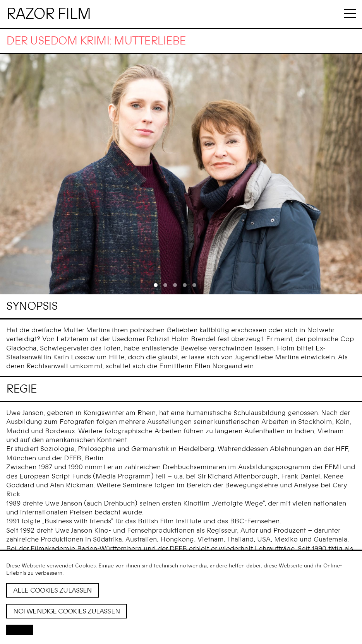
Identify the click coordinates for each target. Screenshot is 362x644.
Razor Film (48, 14)
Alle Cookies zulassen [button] (52, 590)
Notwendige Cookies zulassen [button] (67, 611)
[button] (20, 630)
